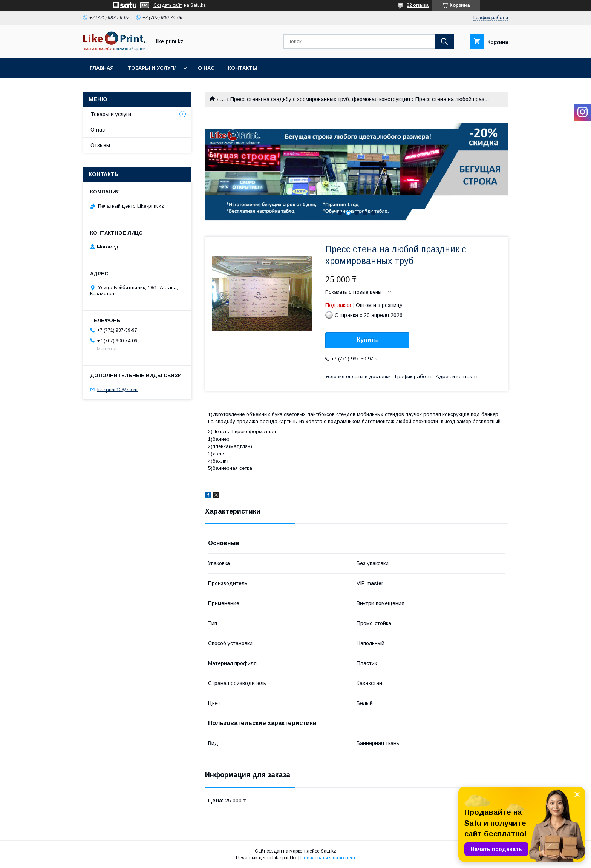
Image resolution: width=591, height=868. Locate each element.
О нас (206, 68)
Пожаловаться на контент (328, 858)
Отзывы (100, 145)
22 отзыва (418, 5)
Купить (367, 340)
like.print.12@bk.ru (117, 389)
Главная (102, 68)
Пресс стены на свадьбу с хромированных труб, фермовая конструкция (320, 99)
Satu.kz (328, 851)
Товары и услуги (152, 68)
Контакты (243, 68)
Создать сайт (168, 5)
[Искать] (444, 41)
